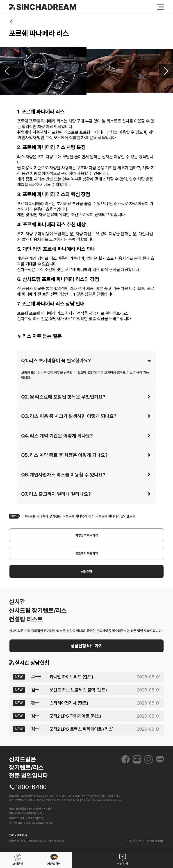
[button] (86, 361)
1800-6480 (31, 787)
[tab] (86, 361)
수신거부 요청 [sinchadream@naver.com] (32, 823)
